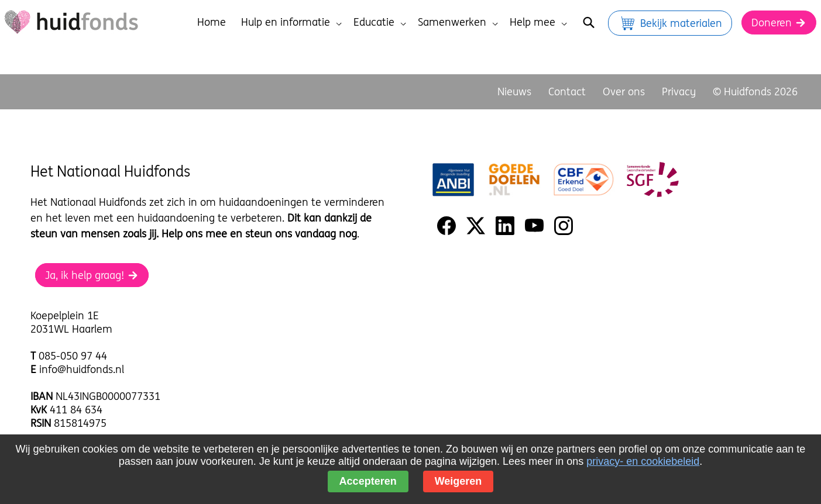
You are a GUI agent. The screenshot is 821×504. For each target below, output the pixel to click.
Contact (567, 92)
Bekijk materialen (670, 23)
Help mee (538, 22)
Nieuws (514, 92)
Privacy (679, 92)
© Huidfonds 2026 (755, 92)
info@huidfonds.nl (82, 369)
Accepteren (368, 481)
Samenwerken (458, 22)
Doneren (779, 23)
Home (212, 22)
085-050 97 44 (73, 356)
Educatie (380, 22)
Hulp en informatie (291, 22)
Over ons (624, 92)
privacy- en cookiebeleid (643, 461)
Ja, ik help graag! (92, 275)
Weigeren (458, 481)
